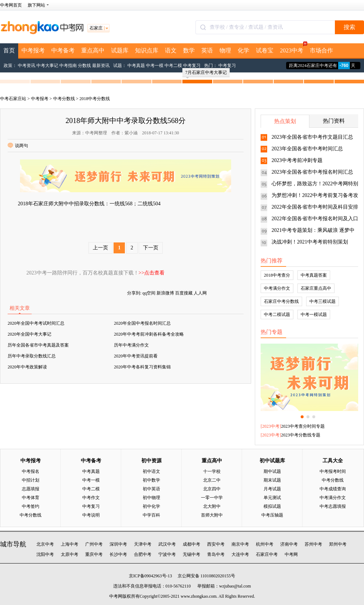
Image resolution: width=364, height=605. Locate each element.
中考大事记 (47, 66)
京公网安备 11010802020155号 (207, 576)
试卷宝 (265, 50)
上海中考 (70, 544)
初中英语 (151, 489)
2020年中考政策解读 (27, 367)
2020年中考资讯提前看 (136, 356)
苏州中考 (313, 544)
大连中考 (240, 554)
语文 (171, 50)
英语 (207, 50)
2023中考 (293, 48)
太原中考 (70, 554)
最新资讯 (101, 66)
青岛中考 (216, 554)
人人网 (200, 293)
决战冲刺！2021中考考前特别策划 (310, 242)
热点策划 (285, 121)
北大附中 (212, 506)
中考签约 (31, 506)
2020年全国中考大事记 (29, 334)
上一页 (100, 248)
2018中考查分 (277, 275)
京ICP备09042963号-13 (151, 576)
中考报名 (31, 471)
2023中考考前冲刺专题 (297, 160)
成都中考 (191, 544)
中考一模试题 (314, 315)
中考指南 (68, 66)
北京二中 (212, 480)
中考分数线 (64, 99)
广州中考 (94, 544)
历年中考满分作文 (131, 345)
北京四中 (212, 489)
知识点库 (147, 50)
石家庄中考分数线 (281, 301)
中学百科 (151, 515)
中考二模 (173, 66)
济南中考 (289, 544)
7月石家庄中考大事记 (206, 74)
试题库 (120, 50)
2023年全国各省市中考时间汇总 (307, 149)
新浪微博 (165, 293)
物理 (225, 50)
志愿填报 (31, 489)
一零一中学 (212, 498)
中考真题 (136, 66)
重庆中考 (94, 554)
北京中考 (45, 544)
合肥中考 (143, 554)
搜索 (349, 27)
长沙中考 (118, 554)
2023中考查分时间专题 (303, 426)
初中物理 (151, 498)
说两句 (18, 146)
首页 (9, 50)
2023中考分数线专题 (301, 435)
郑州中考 (338, 544)
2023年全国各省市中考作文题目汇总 (312, 137)
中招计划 (31, 480)
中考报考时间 (333, 471)
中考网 (291, 554)
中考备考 (63, 50)
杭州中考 (265, 544)
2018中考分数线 (95, 99)
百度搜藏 (184, 293)
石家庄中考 (267, 554)
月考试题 (272, 489)
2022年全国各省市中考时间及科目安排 (315, 207)
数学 (189, 50)
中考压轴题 (272, 515)
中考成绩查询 (333, 489)
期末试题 (272, 480)
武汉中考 (167, 544)
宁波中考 (167, 554)
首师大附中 (212, 515)
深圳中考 (118, 544)
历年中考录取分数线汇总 (32, 356)
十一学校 (212, 471)
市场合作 (321, 50)
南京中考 (240, 544)
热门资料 (334, 121)
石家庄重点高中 (316, 288)
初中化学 (151, 506)
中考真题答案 (314, 275)
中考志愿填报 (333, 506)
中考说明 (91, 515)
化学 (244, 50)
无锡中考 (191, 554)
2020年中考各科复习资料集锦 (142, 367)
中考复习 (192, 66)
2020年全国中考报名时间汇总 (142, 323)
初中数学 (151, 480)
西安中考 (216, 544)
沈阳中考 (45, 554)
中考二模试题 (277, 315)
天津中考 (143, 544)
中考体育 (31, 498)
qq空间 (149, 293)
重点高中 (93, 50)
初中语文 (151, 471)
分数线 (84, 66)
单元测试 (272, 498)
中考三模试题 (323, 301)
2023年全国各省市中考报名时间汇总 (312, 172)
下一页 (151, 248)
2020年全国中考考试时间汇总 (36, 323)
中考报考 (33, 50)
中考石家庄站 (13, 99)
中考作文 (91, 498)
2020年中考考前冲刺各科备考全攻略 (149, 334)
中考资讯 (27, 66)
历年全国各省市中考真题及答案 (38, 345)
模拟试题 (272, 506)
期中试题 (272, 471)
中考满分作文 (277, 288)
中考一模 (155, 66)
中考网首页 (11, 5)
